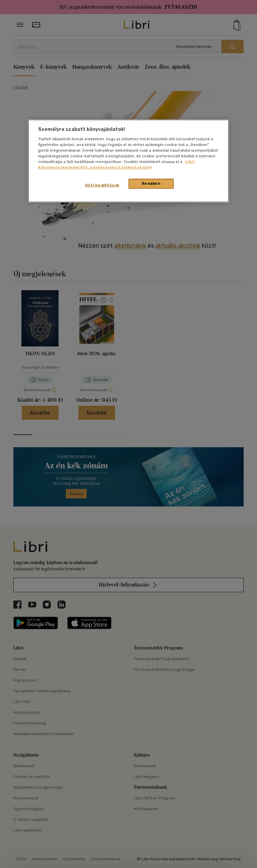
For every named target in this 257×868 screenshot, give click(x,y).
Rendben (151, 183)
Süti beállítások (102, 185)
